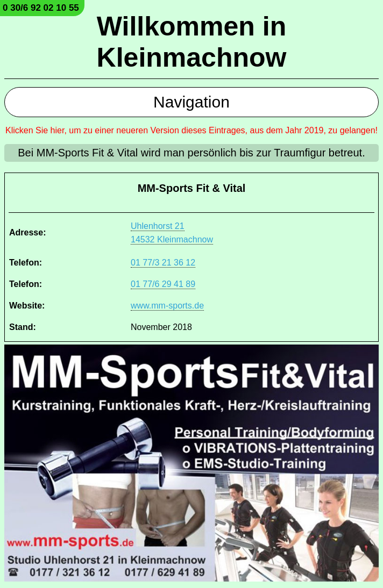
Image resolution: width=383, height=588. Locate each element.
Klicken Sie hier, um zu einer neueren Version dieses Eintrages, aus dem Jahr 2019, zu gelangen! (191, 130)
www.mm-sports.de (167, 306)
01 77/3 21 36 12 (163, 263)
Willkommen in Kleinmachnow (192, 42)
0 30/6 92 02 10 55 (41, 8)
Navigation (191, 102)
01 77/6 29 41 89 (163, 284)
